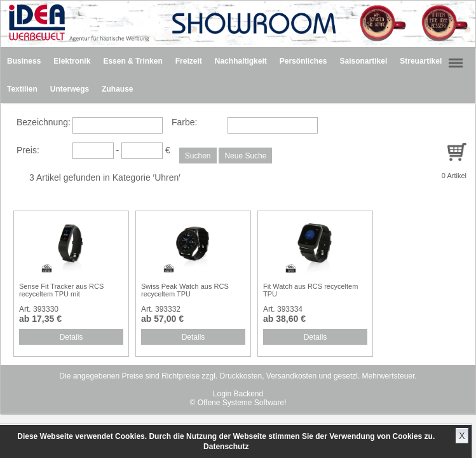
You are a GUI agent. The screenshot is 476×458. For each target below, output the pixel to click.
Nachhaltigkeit (241, 61)
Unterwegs (70, 89)
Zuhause (117, 89)
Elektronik (72, 61)
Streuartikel (421, 61)
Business (24, 61)
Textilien (22, 89)
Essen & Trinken (133, 61)
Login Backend (238, 394)
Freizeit (189, 61)
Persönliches (303, 61)
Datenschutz (226, 447)
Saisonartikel (364, 61)
